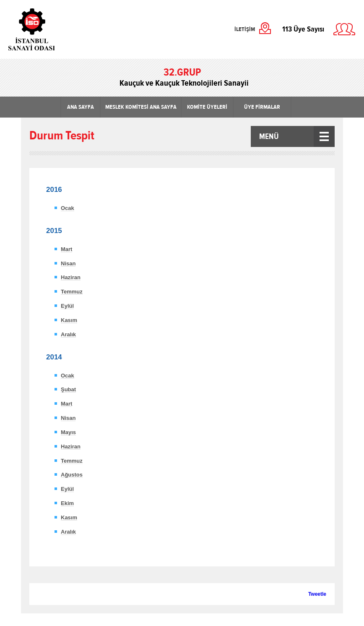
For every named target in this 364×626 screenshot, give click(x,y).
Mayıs (68, 432)
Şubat (68, 389)
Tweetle (317, 594)
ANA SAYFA (81, 107)
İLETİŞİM (245, 29)
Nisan (68, 263)
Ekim (67, 503)
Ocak (68, 208)
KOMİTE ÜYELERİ (207, 107)
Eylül (67, 306)
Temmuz (72, 292)
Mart (66, 249)
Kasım (69, 320)
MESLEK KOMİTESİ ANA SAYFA (141, 107)
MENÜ (269, 136)
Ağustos (72, 475)
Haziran (71, 277)
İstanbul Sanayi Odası (53, 29)
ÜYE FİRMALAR (262, 107)
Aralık (68, 334)
